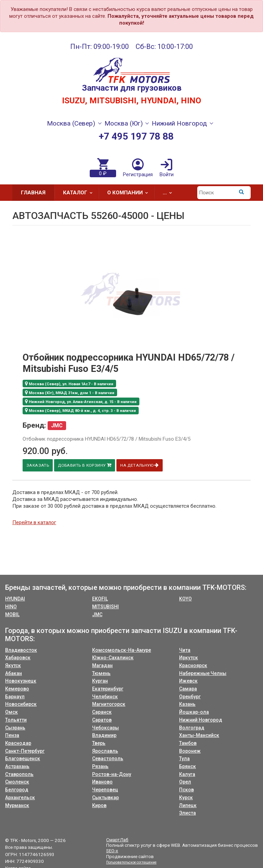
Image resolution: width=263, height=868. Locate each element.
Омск (11, 712)
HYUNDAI (15, 599)
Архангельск (20, 798)
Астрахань (17, 766)
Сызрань (15, 728)
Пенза (12, 735)
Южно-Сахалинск (113, 658)
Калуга (187, 774)
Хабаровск (18, 658)
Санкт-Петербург (25, 751)
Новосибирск (21, 704)
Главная (33, 193)
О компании (130, 193)
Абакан (14, 673)
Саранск (102, 712)
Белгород (17, 790)
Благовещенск (23, 759)
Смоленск (17, 782)
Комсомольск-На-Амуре (122, 650)
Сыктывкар (105, 798)
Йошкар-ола (194, 712)
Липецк (188, 805)
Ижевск (188, 681)
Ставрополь (19, 774)
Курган (100, 681)
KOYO (185, 599)
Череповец (105, 790)
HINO (11, 607)
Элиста (187, 813)
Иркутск (189, 658)
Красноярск (193, 665)
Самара (188, 689)
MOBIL (12, 614)
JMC (97, 614)
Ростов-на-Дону (112, 774)
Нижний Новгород (201, 720)
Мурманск (17, 805)
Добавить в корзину (84, 465)
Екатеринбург (108, 689)
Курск (186, 798)
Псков (186, 790)
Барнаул (15, 697)
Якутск (13, 665)
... (170, 193)
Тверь (99, 743)
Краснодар (18, 743)
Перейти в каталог (34, 522)
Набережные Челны (203, 673)
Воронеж (190, 751)
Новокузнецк (21, 681)
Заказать (37, 465)
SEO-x (112, 851)
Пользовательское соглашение (131, 862)
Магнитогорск (109, 704)
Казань (187, 704)
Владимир (104, 735)
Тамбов (188, 743)
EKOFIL (100, 599)
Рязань (100, 766)
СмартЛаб (117, 840)
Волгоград (192, 728)
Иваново (102, 782)
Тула (184, 759)
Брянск (187, 766)
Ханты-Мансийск (199, 735)
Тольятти (16, 720)
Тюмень (101, 673)
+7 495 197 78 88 (136, 136)
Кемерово (17, 689)
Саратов (102, 720)
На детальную (139, 465)
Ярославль (105, 751)
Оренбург (190, 697)
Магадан (102, 665)
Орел (185, 782)
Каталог (80, 193)
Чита (185, 650)
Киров (99, 805)
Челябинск (105, 697)
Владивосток (21, 650)
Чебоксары (105, 728)
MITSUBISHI (105, 607)
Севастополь (108, 759)
